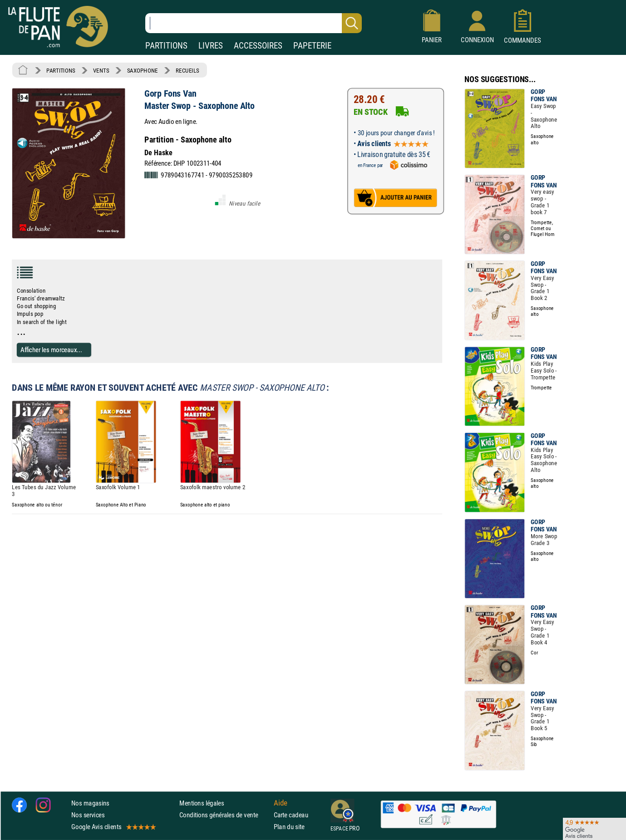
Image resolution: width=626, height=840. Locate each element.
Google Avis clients (113, 827)
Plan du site (289, 827)
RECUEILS (187, 70)
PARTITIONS (166, 46)
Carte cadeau (291, 815)
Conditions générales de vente (224, 815)
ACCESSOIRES (258, 46)
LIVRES (211, 46)
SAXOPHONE (143, 70)
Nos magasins (90, 803)
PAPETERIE (312, 46)
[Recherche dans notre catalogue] (254, 23)
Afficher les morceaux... (51, 350)
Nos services (88, 815)
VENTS (101, 70)
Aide (281, 803)
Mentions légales (202, 803)
